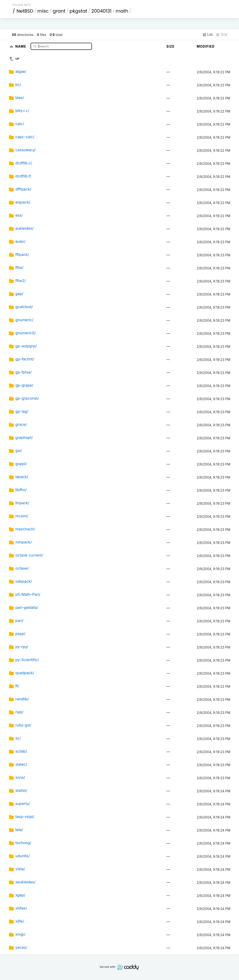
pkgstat (78, 11)
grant (59, 11)
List (208, 35)
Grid (221, 35)
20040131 (101, 11)
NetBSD (25, 11)
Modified (206, 46)
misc (43, 11)
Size (170, 46)
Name (21, 46)
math (122, 11)
